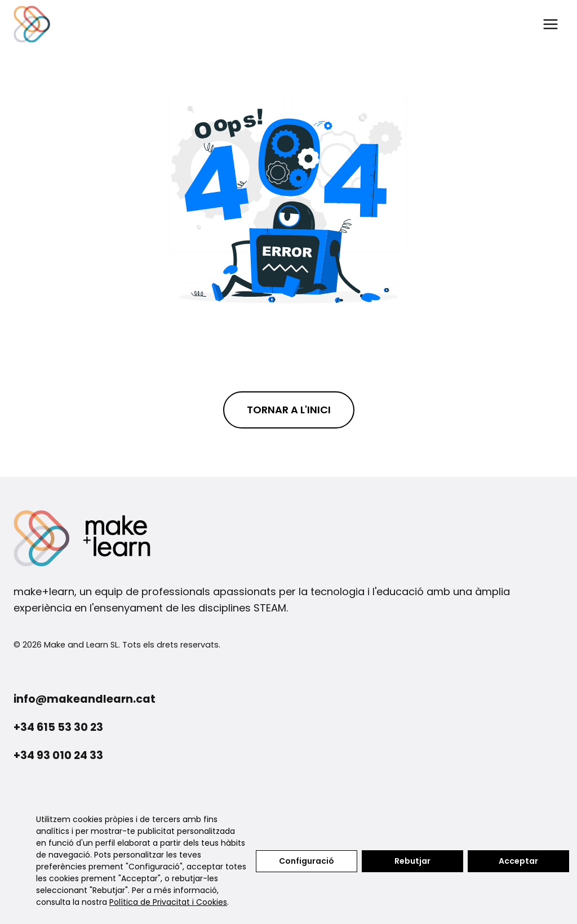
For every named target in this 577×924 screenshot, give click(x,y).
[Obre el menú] (550, 24)
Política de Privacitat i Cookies (168, 902)
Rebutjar (412, 861)
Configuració (307, 861)
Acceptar (518, 861)
